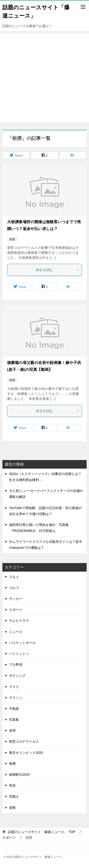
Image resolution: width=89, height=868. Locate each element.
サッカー (16, 599)
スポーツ (16, 610)
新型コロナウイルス (24, 741)
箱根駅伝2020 (19, 775)
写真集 (14, 720)
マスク (14, 687)
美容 (12, 785)
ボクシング (17, 676)
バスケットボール (22, 643)
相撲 (12, 239)
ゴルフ (14, 588)
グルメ (14, 577)
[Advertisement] (44, 78)
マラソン (16, 698)
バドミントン (19, 654)
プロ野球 (16, 665)
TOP (42, 832)
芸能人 (14, 796)
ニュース (16, 632)
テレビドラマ (19, 621)
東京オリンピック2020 (26, 753)
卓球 (12, 731)
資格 (12, 808)
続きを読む (58, 270)
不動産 (14, 709)
